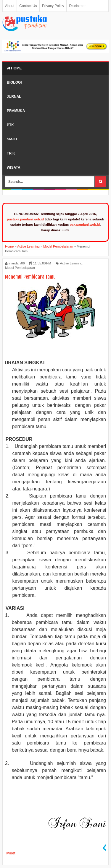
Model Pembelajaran (20, 268)
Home (14, 68)
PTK (10, 125)
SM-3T (12, 139)
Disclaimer (77, 6)
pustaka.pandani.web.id (25, 219)
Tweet (10, 853)
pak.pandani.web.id (85, 225)
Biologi (14, 82)
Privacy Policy (53, 6)
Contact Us (28, 6)
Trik (11, 153)
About (10, 6)
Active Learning (71, 263)
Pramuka (16, 111)
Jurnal (14, 97)
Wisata (14, 168)
